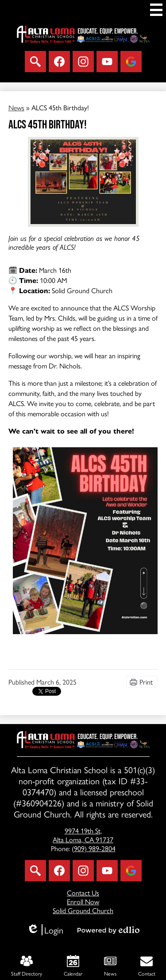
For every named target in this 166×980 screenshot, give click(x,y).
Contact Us (83, 893)
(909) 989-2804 (94, 848)
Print (146, 682)
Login (45, 930)
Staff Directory (27, 966)
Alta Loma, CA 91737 (83, 835)
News (110, 966)
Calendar (73, 966)
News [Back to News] (16, 107)
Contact (147, 966)
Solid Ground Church (83, 910)
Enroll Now (83, 901)
